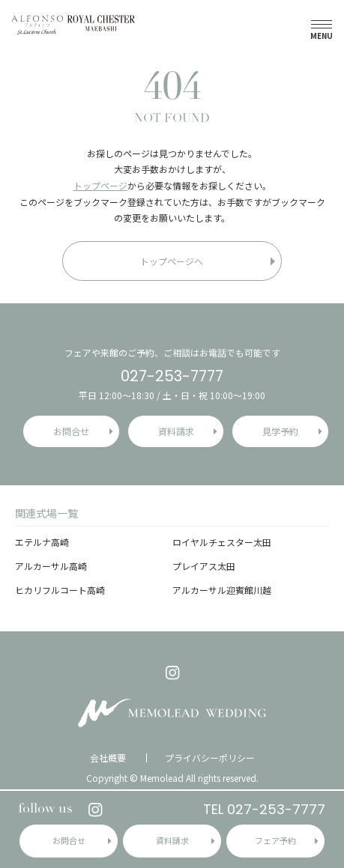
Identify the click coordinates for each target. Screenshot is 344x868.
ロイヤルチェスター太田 (222, 542)
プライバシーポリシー (210, 758)
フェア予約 (275, 840)
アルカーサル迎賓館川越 (222, 590)
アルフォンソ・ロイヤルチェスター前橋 (73, 24)
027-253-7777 (172, 376)
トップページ (100, 185)
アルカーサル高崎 (51, 566)
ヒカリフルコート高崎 (60, 590)
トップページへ (172, 261)
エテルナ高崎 (42, 542)
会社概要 (108, 758)
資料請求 (172, 840)
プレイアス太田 (204, 566)
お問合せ (69, 840)
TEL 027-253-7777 (264, 809)
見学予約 (280, 431)
